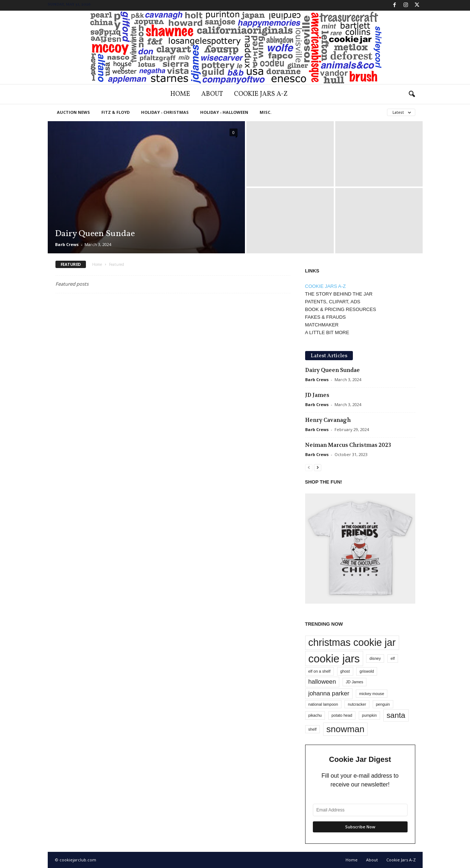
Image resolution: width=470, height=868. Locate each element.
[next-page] (318, 467)
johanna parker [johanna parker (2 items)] (329, 693)
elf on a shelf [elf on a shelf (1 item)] (319, 671)
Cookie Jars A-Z (261, 94)
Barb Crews (67, 244)
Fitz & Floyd (115, 112)
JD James (317, 395)
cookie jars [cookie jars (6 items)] (334, 659)
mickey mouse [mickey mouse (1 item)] (372, 694)
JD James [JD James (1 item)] (355, 682)
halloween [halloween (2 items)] (322, 682)
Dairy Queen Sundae (95, 234)
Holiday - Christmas (165, 112)
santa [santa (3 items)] (396, 715)
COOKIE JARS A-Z (326, 286)
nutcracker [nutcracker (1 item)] (357, 704)
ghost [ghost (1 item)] (345, 671)
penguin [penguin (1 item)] (383, 704)
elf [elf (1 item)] (393, 658)
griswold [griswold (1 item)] (367, 671)
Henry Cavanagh (328, 420)
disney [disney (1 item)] (375, 658)
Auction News (73, 112)
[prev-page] (309, 467)
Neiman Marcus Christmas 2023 (348, 445)
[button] (412, 94)
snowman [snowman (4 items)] (346, 729)
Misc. (265, 112)
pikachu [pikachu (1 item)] (315, 715)
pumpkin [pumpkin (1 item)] (369, 715)
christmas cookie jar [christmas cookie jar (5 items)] (352, 643)
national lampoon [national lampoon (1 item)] (323, 704)
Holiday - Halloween (224, 112)
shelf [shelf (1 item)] (313, 729)
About (212, 94)
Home (180, 94)
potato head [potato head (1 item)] (342, 715)
